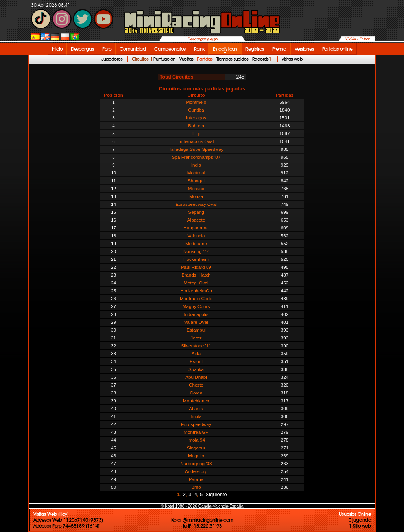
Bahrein (196, 126)
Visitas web (292, 59)
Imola (196, 416)
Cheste (196, 385)
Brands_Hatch (196, 275)
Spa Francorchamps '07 (196, 157)
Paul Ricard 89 (196, 267)
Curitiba (196, 110)
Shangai (196, 181)
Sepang (196, 212)
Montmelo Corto (196, 298)
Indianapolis (196, 314)
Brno (196, 487)
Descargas (82, 49)
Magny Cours (196, 306)
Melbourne (196, 243)
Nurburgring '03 (196, 463)
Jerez (196, 338)
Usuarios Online (355, 514)
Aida (196, 353)
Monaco (196, 188)
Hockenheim (196, 259)
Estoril (196, 361)
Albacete (196, 220)
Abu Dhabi (196, 377)
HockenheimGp (196, 291)
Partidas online (337, 49)
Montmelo (196, 102)
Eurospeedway (196, 424)
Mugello (196, 456)
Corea (196, 393)
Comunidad (133, 49)
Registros (255, 49)
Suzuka (196, 369)
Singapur (196, 448)
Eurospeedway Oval (196, 204)
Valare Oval (196, 322)
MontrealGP (196, 432)
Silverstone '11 (196, 346)
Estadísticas (225, 49)
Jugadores (112, 59)
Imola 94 (196, 440)
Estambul (196, 330)
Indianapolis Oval (196, 141)
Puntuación (164, 59)
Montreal (196, 173)
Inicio (57, 49)
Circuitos (140, 59)
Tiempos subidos (232, 59)
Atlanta (196, 408)
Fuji (196, 133)
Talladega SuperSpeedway (196, 149)
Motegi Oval (196, 283)
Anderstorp (196, 471)
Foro (107, 49)
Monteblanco (196, 401)
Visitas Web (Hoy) (51, 514)
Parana (196, 479)
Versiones (304, 49)
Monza (196, 196)
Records (260, 59)
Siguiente (216, 494)
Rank (199, 49)
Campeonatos (170, 49)
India (196, 165)
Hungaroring (196, 228)
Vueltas (186, 59)
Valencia (196, 236)
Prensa (279, 49)
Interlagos (196, 118)
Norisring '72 (196, 251)
